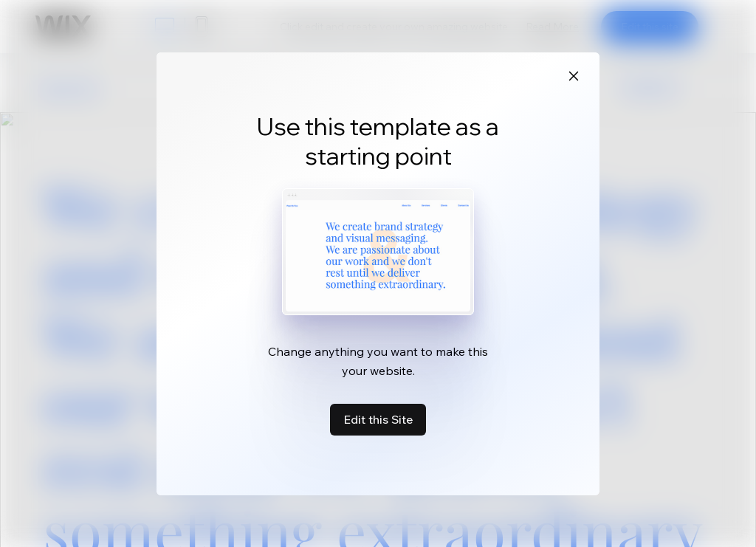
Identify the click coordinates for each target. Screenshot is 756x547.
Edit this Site (378, 419)
